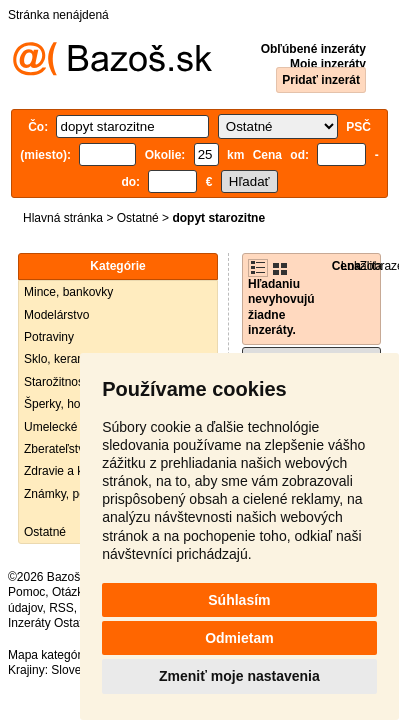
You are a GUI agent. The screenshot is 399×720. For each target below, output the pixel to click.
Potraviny (49, 337)
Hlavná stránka (63, 218)
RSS (61, 608)
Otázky (70, 592)
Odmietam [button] (239, 638)
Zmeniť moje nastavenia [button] (239, 676)
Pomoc (26, 592)
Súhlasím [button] (239, 600)
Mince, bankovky (68, 292)
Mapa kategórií (47, 655)
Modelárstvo (56, 315)
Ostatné (138, 218)
